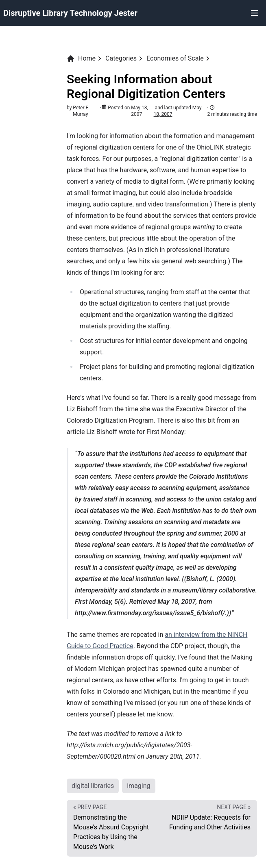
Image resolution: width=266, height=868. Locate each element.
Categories (121, 58)
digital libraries (93, 786)
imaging (138, 786)
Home (81, 59)
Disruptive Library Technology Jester (70, 13)
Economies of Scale (175, 58)
